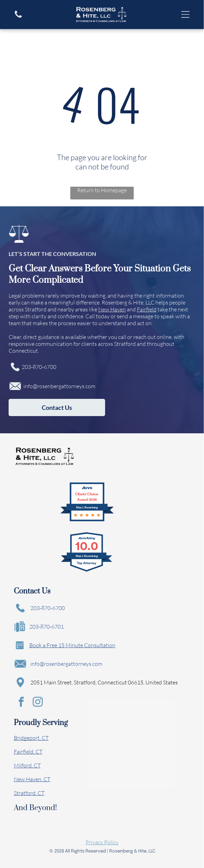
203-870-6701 (47, 627)
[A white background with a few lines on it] (18, 17)
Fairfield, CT (28, 752)
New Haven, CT (32, 779)
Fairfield (147, 309)
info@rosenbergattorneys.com (59, 386)
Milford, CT (27, 765)
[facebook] (21, 703)
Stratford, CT (29, 793)
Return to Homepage (102, 190)
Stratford (36, 309)
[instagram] (38, 703)
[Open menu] (185, 14)
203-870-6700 (39, 367)
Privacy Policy (102, 842)
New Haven (112, 309)
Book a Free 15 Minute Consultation (72, 645)
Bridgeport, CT (31, 738)
